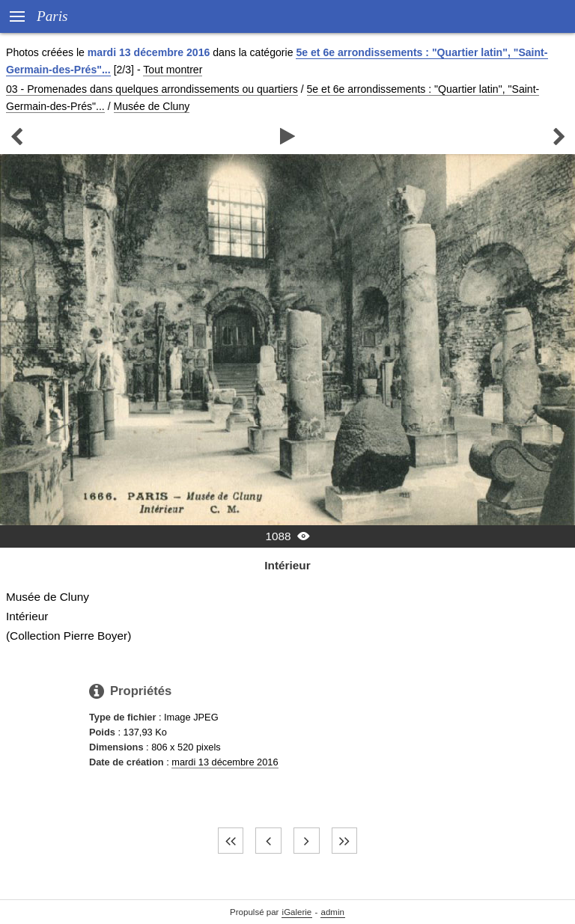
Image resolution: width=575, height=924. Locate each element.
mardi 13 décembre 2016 (225, 762)
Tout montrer (173, 70)
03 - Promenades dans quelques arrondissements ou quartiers (152, 89)
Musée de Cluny (152, 106)
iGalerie (297, 912)
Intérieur (287, 565)
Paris (52, 16)
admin (333, 912)
